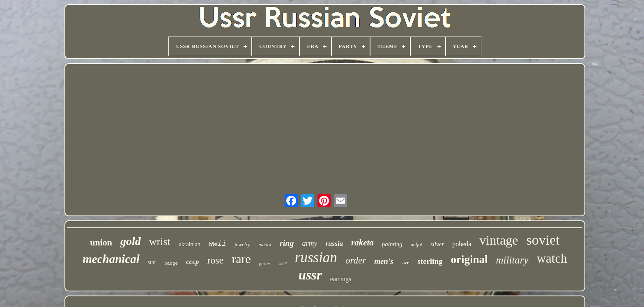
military (512, 260)
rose (215, 260)
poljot (416, 245)
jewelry (242, 244)
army (309, 243)
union (101, 242)
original (469, 259)
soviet (543, 240)
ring (287, 243)
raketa (362, 243)
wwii (217, 244)
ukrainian (190, 244)
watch (552, 258)
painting (392, 244)
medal (265, 244)
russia (334, 244)
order (356, 260)
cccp (192, 262)
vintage (499, 240)
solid (282, 264)
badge (171, 263)
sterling (430, 261)
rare (241, 259)
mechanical (111, 259)
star (152, 262)
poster (265, 263)
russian (316, 258)
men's (384, 261)
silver (437, 244)
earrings (341, 279)
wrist (160, 242)
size (406, 263)
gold (131, 241)
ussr (310, 275)
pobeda (462, 244)
